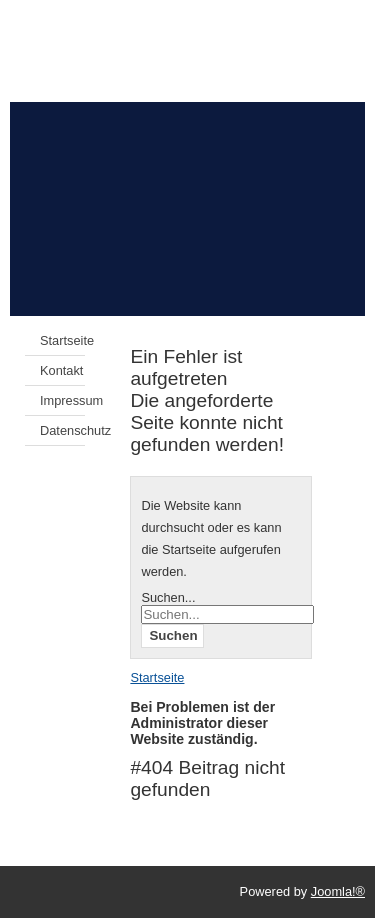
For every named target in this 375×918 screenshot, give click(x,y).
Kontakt (61, 370)
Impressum (62, 400)
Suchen (173, 635)
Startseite (62, 340)
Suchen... (168, 597)
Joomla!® (338, 891)
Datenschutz (62, 430)
